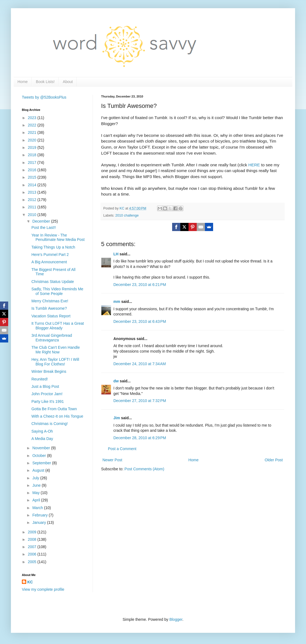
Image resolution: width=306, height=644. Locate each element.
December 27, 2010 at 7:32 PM (140, 401)
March (38, 508)
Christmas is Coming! (50, 424)
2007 (33, 547)
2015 (33, 177)
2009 (33, 532)
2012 (33, 200)
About (68, 82)
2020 (33, 140)
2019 (33, 147)
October (40, 456)
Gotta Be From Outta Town (54, 409)
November (42, 448)
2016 (33, 170)
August (39, 470)
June (37, 485)
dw (116, 381)
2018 (33, 155)
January (40, 522)
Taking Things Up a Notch (53, 247)
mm (117, 302)
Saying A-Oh (42, 431)
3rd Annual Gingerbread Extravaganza (52, 338)
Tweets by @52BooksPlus (44, 97)
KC (30, 582)
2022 (33, 125)
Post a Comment (122, 449)
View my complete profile (43, 589)
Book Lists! (45, 82)
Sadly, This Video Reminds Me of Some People (57, 291)
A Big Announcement (49, 262)
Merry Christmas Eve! (50, 301)
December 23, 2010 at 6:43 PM (140, 321)
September (42, 463)
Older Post (274, 460)
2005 (33, 562)
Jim (117, 418)
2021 (33, 132)
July (36, 478)
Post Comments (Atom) (144, 469)
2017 (33, 163)
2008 (33, 539)
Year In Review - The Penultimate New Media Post (58, 237)
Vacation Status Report (51, 316)
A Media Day (42, 439)
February (40, 515)
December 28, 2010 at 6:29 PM (140, 438)
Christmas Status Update (53, 282)
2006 (33, 554)
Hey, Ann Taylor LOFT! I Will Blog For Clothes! (55, 362)
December (42, 221)
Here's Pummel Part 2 (50, 255)
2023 (33, 118)
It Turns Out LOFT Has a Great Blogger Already (58, 326)
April (37, 500)
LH (116, 254)
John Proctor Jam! (47, 394)
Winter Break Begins (49, 371)
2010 (33, 215)
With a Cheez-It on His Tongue (57, 416)
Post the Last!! (44, 228)
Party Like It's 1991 (48, 401)
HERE (254, 165)
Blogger (176, 619)
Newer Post (112, 460)
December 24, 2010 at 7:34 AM (140, 364)
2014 (33, 185)
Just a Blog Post (45, 386)
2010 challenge (127, 215)
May (36, 493)
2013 (33, 192)
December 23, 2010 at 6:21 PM (140, 285)
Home (23, 82)
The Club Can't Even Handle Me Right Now (56, 350)
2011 (33, 207)
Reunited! (40, 379)
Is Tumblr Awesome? (49, 308)
